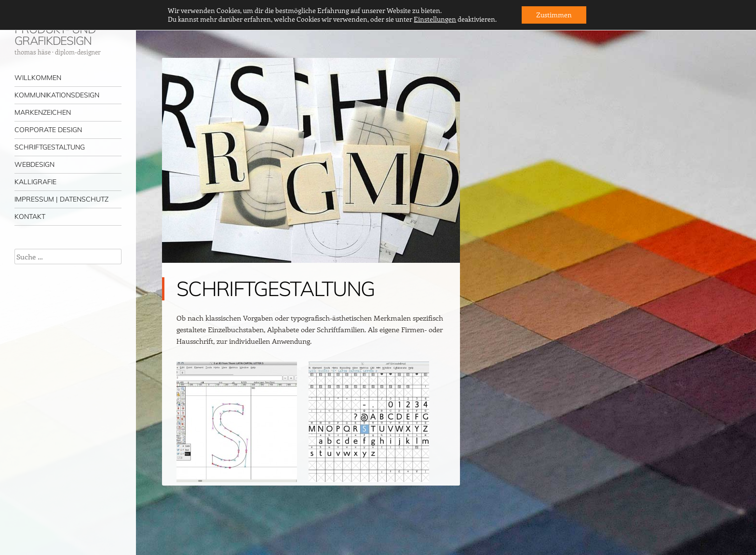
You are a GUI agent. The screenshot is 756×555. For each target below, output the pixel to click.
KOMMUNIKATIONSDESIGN (57, 95)
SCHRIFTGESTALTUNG (50, 147)
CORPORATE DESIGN (48, 130)
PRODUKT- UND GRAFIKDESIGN (55, 35)
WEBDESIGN (34, 164)
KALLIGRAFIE (35, 182)
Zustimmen (554, 15)
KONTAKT (30, 217)
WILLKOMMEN (38, 78)
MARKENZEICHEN (43, 112)
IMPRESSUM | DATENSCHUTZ (61, 199)
